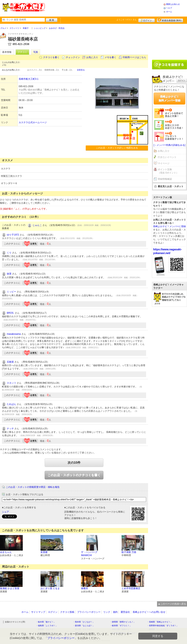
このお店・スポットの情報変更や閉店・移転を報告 (33, 487)
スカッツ (11, 383)
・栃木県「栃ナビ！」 (46, 622)
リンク (107, 612)
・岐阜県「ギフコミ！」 (121, 626)
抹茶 (9, 274)
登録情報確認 (165, 179)
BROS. (10, 313)
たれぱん (11, 404)
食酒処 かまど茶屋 (10, 588)
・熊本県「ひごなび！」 (84, 622)
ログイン (147, 20)
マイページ (164, 163)
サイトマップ (38, 612)
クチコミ (22, 52)
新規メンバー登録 (170, 20)
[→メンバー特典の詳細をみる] (170, 145)
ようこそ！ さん (127, 20)
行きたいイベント (167, 157)
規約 (115, 612)
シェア (5, 512)
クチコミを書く (51, 57)
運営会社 (125, 612)
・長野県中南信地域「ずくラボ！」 (163, 626)
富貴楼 (44, 552)
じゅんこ (37, 225)
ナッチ (10, 429)
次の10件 (74, 463)
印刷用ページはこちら (134, 57)
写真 (36, 52)
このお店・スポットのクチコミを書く (74, 475)
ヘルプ (169, 8)
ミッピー (11, 292)
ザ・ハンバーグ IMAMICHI (89, 554)
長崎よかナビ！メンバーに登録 (169, 226)
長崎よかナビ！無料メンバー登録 (169, 98)
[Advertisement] (104, 8)
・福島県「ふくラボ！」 (47, 626)
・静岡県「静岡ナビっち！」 (123, 622)
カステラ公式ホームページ (33, 122)
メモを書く (110, 57)
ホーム (169, 12)
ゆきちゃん (6, 552)
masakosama (14, 334)
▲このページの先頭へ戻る (172, 604)
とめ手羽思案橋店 (131, 588)
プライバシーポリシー (89, 612)
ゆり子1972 (13, 235)
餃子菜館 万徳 (129, 552)
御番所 (85, 588)
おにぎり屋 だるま (50, 588)
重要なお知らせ (173, 4)
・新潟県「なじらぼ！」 (84, 626)
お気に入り (92, 57)
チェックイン (73, 57)
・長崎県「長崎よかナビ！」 (160, 622)
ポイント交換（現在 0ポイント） (168, 171)
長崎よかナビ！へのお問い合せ (149, 612)
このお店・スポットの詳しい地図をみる (117, 148)
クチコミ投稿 (67, 612)
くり (9, 253)
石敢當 (10, 362)
